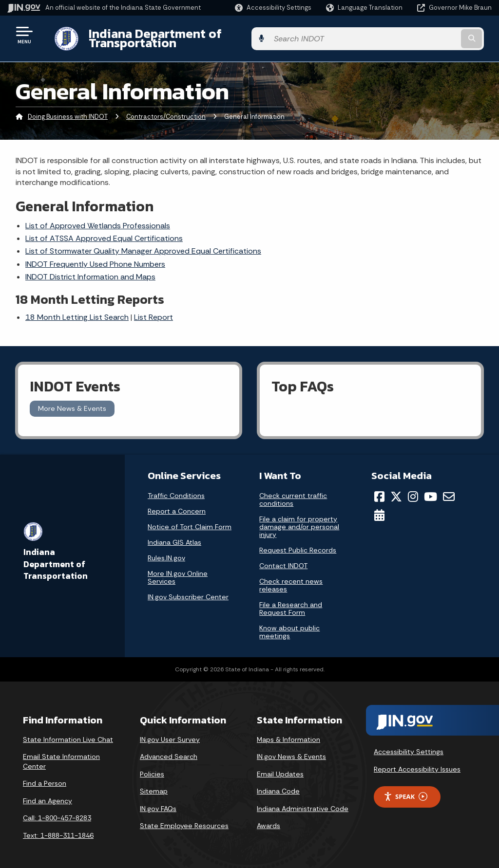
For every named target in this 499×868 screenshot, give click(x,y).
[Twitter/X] (396, 489)
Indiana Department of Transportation (191, 35)
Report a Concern (177, 503)
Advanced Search (169, 749)
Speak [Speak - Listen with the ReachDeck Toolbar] (405, 789)
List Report (154, 310)
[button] (273, 8)
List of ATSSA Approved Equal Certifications (104, 231)
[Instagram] (413, 489)
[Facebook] (379, 489)
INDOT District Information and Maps (90, 269)
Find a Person (45, 776)
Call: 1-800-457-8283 (57, 811)
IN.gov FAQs (158, 801)
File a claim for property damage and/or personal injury (299, 519)
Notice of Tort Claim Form (190, 519)
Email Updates (280, 766)
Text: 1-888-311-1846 (58, 828)
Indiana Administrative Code (303, 801)
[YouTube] (431, 489)
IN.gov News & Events (291, 749)
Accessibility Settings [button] (409, 744)
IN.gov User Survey (170, 732)
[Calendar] (379, 508)
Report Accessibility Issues (417, 762)
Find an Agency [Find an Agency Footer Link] (48, 794)
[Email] (449, 489)
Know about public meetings (289, 624)
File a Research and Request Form (291, 601)
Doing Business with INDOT (68, 109)
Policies (152, 766)
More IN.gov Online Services (178, 570)
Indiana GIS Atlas (174, 535)
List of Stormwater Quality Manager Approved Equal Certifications (143, 244)
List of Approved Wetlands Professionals (98, 218)
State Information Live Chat (68, 732)
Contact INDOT (283, 558)
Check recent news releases (291, 577)
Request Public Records (298, 542)
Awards (269, 818)
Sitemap (154, 784)
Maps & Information (288, 732)
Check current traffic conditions (293, 492)
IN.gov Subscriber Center (188, 589)
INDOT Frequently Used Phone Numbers (95, 256)
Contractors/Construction (166, 109)
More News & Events (72, 401)
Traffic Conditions (176, 488)
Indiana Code (278, 784)
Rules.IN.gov (166, 550)
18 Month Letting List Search (77, 310)
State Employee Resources (184, 818)
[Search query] (438, 35)
